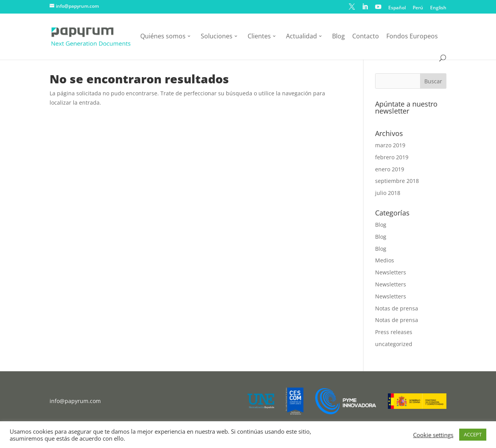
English (438, 8)
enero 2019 (390, 169)
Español (397, 8)
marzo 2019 (390, 145)
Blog (338, 37)
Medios (385, 260)
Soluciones (217, 37)
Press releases (394, 332)
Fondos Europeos (412, 37)
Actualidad (301, 37)
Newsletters (391, 272)
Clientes (259, 37)
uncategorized (394, 344)
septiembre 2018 (397, 181)
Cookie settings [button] (433, 435)
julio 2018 (388, 193)
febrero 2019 (392, 157)
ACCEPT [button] (473, 434)
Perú (418, 8)
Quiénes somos (163, 37)
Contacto (366, 37)
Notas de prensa (397, 308)
